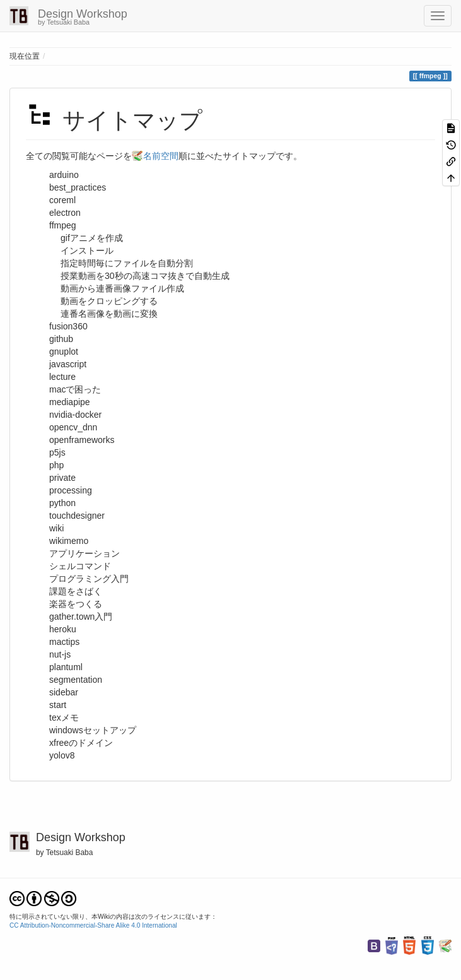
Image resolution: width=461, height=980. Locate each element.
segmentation (76, 680)
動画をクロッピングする (109, 301)
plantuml (66, 667)
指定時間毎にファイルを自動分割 (127, 263)
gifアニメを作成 (92, 238)
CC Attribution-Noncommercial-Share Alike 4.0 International (93, 925)
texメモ (64, 717)
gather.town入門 (81, 617)
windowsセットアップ (93, 730)
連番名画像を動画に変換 (109, 314)
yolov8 (62, 755)
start (58, 705)
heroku (63, 629)
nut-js (60, 654)
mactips (64, 642)
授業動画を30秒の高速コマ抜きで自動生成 (145, 276)
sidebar (64, 692)
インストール (87, 251)
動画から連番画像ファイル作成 (122, 288)
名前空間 (161, 156)
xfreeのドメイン (81, 743)
